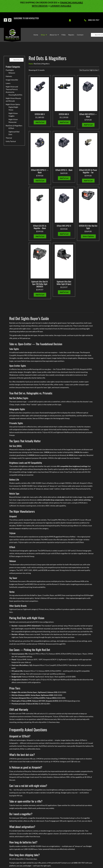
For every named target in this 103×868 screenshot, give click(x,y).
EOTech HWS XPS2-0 (64, 226)
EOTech (11, 128)
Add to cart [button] (40, 122)
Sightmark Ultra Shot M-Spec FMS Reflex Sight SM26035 (40, 284)
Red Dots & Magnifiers (14, 126)
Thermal (9, 138)
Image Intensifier (12, 80)
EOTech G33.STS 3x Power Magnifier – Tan (88, 171)
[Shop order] (89, 70)
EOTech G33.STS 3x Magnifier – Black (40, 227)
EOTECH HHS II (64, 114)
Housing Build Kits (15, 95)
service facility (71, 719)
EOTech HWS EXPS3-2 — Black (40, 171)
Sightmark (27, 609)
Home (31, 64)
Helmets (9, 76)
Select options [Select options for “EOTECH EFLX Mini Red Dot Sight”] (88, 236)
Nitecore (12, 73)
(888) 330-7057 (94, 20)
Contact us (65, 863)
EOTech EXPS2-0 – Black (64, 170)
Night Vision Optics (13, 104)
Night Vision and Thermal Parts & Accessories (12, 89)
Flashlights (10, 70)
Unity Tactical (11, 141)
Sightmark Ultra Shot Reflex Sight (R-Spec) (64, 283)
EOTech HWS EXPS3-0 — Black (88, 115)
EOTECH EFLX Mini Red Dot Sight (88, 227)
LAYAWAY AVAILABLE (61, 6)
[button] (5, 20)
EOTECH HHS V (40, 114)
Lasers (8, 83)
